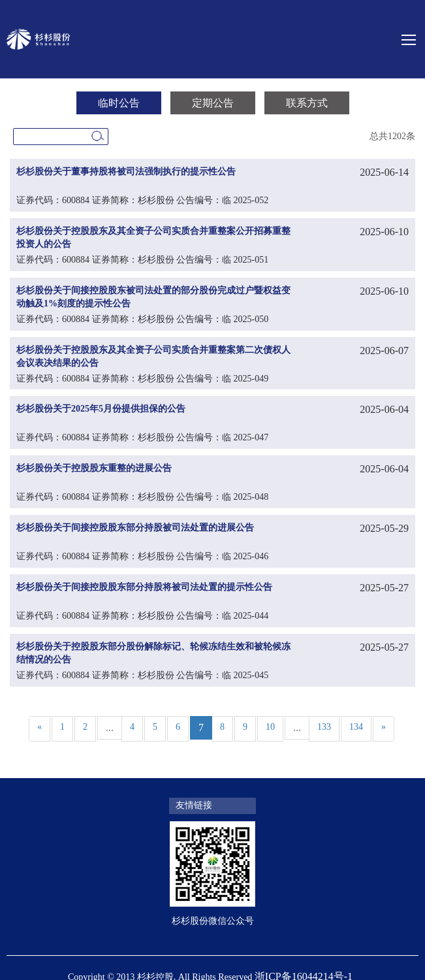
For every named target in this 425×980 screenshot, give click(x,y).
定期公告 (213, 103)
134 (356, 727)
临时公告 (119, 103)
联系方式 (307, 103)
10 (270, 727)
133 (324, 727)
